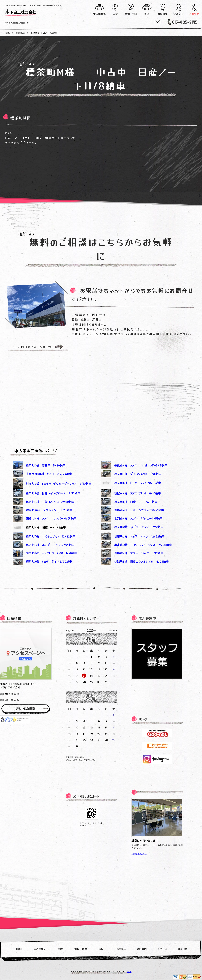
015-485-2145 (185, 22)
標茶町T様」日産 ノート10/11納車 (129, 502)
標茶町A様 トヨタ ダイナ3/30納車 (42, 561)
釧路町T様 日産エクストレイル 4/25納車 (135, 561)
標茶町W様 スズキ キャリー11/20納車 (132, 527)
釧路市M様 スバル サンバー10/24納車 (45, 518)
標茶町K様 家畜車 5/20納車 (39, 465)
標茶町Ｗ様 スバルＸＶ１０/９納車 (43, 510)
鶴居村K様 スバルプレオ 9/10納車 (131, 493)
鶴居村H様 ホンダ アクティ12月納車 (44, 545)
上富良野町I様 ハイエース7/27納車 (42, 474)
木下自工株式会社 (20, 11)
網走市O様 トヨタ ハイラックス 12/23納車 (136, 545)
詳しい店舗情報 (35, 708)
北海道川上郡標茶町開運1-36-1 (18, 23)
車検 (115, 14)
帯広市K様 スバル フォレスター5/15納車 (134, 465)
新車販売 (163, 14)
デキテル (92, 971)
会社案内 (178, 14)
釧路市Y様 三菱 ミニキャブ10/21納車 (132, 510)
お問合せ (194, 14)
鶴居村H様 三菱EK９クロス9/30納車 (44, 502)
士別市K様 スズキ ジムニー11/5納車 (132, 518)
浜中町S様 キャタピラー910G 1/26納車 (45, 553)
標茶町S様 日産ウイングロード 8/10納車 (46, 493)
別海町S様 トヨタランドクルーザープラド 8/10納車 (52, 483)
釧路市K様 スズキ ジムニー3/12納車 (132, 553)
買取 (147, 14)
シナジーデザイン (119, 971)
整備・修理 (131, 14)
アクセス (162, 949)
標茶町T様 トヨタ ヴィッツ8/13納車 (138, 483)
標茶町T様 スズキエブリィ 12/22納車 (44, 536)
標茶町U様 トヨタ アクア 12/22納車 (133, 536)
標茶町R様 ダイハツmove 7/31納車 (131, 474)
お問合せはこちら (149, 854)
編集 (129, 971)
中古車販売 (100, 14)
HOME (7, 33)
